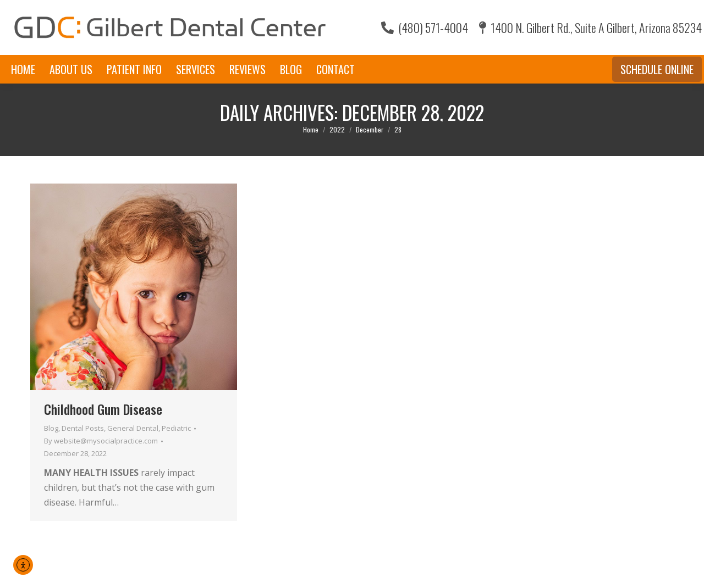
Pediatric (176, 428)
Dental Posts (83, 428)
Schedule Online (657, 69)
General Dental (133, 428)
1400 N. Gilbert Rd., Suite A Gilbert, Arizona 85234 (590, 27)
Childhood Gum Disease (103, 409)
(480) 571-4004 (425, 27)
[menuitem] (23, 69)
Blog (51, 428)
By (101, 441)
